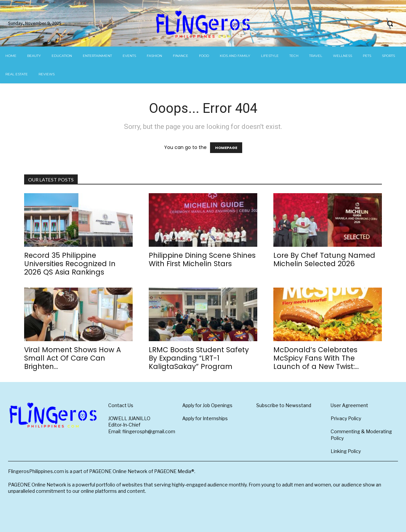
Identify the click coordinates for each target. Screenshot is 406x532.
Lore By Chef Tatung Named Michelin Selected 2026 (324, 259)
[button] (390, 23)
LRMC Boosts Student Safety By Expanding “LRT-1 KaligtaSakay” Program (199, 358)
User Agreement (349, 405)
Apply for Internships (205, 418)
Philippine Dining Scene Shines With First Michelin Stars (202, 259)
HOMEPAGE (226, 148)
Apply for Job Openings (207, 405)
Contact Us (121, 405)
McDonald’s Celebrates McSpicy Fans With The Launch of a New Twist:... (316, 358)
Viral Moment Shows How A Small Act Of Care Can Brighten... (73, 358)
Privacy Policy (346, 418)
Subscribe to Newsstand (284, 405)
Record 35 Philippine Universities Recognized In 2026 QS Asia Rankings (70, 264)
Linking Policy (346, 451)
